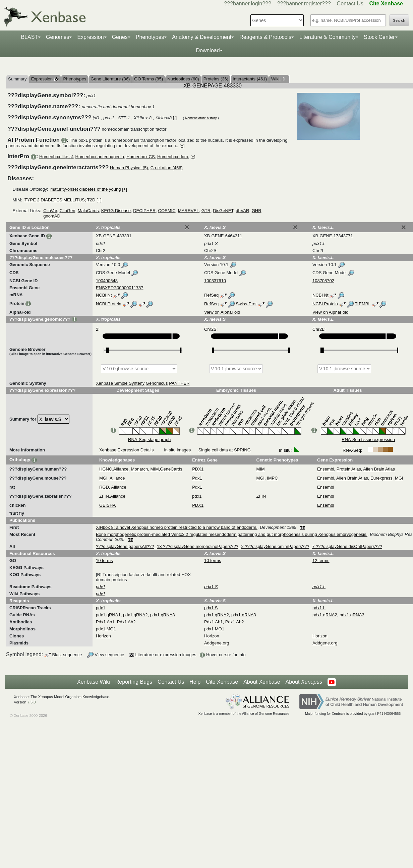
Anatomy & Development (202, 37)
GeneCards (171, 469)
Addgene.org (217, 643)
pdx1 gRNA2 (135, 615)
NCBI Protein (109, 304)
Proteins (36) (216, 79)
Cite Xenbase (222, 682)
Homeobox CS (141, 157)
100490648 (107, 281)
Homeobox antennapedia (100, 157)
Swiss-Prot (246, 304)
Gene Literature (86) (110, 79)
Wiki (276, 79)
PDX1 (198, 469)
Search (399, 20)
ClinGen (67, 211)
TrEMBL (363, 304)
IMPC (272, 478)
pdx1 (197, 496)
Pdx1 (197, 478)
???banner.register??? (304, 4)
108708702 (323, 281)
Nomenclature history (201, 118)
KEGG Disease (116, 211)
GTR (206, 211)
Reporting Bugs (134, 682)
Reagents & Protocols (265, 37)
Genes (120, 37)
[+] (182, 146)
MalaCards (88, 211)
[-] (175, 118)
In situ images (177, 450)
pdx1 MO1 (106, 629)
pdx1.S (211, 608)
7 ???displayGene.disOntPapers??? (347, 546)
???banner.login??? (248, 4)
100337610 (215, 281)
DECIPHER (144, 211)
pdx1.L (319, 608)
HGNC (106, 469)
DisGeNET (223, 211)
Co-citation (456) (167, 168)
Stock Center (379, 37)
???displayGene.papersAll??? (125, 546)
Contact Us (350, 4)
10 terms (104, 561)
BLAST (29, 37)
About (304, 682)
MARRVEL (189, 211)
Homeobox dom (173, 157)
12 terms (321, 561)
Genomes (57, 37)
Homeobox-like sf (56, 157)
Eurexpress (381, 478)
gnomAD (52, 216)
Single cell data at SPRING (225, 450)
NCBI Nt (104, 295)
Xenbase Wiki (94, 682)
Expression (90, 37)
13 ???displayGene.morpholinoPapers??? (198, 546)
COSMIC (167, 211)
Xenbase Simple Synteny (120, 383)
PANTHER (179, 383)
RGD (104, 487)
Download (208, 50)
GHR (257, 211)
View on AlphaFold (222, 312)
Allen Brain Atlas (379, 469)
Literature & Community (328, 37)
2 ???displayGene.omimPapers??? (275, 546)
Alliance (121, 469)
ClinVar (50, 211)
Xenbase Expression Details (127, 450)
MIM (154, 469)
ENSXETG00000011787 (120, 288)
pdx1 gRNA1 (108, 615)
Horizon (103, 636)
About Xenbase (262, 682)
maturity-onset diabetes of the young (85, 189)
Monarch (140, 469)
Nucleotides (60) (183, 79)
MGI (103, 478)
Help (195, 682)
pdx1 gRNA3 (163, 615)
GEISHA (107, 505)
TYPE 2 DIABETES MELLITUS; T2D (60, 200)
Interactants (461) (250, 79)
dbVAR (242, 211)
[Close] (187, 227)
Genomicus (157, 383)
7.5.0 (32, 702)
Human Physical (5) (129, 168)
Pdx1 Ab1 (105, 622)
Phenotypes (150, 37)
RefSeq (211, 295)
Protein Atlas (349, 469)
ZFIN (104, 496)
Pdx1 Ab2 (126, 622)
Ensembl (326, 469)
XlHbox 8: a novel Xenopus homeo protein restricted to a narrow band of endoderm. (177, 527)
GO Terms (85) (149, 79)
